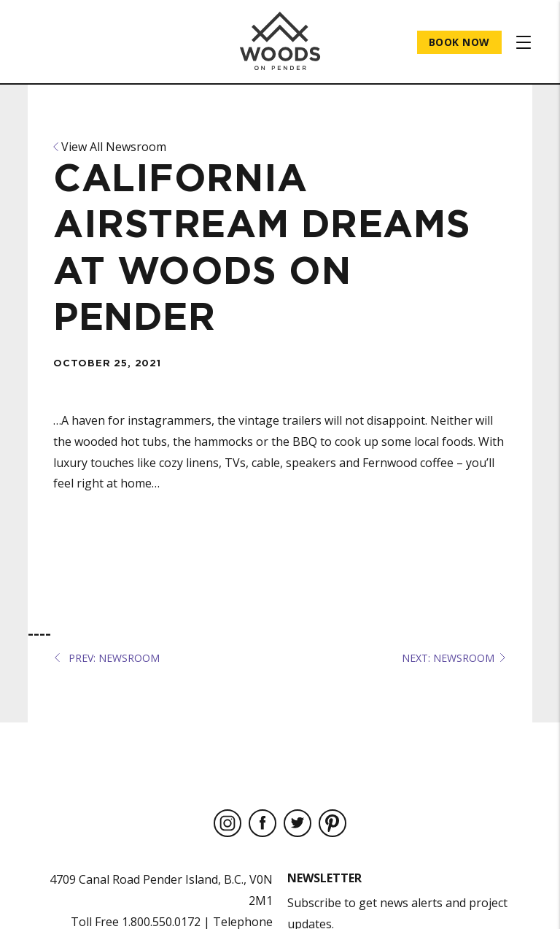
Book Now (459, 42)
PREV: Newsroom (107, 658)
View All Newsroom (110, 147)
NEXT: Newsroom (454, 658)
